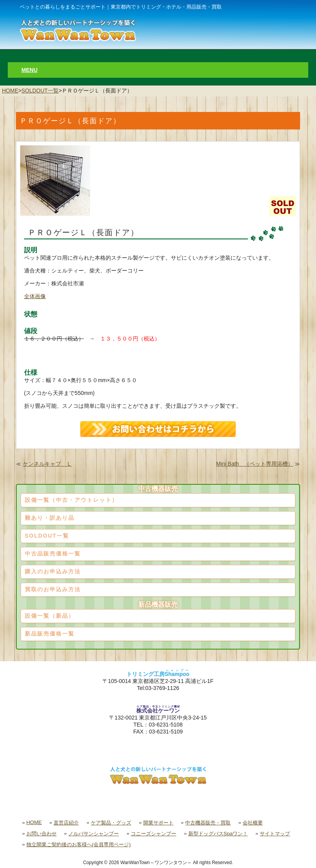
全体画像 (35, 296)
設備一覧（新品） (50, 616)
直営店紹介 (66, 823)
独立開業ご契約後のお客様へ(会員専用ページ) (79, 844)
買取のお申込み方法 (53, 589)
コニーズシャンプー (154, 834)
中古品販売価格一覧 (53, 554)
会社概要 (253, 823)
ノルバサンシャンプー (94, 834)
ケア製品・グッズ (111, 823)
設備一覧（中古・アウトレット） (71, 500)
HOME (10, 91)
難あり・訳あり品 (50, 518)
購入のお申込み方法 (53, 571)
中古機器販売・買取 (208, 823)
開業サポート (158, 823)
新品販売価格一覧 (50, 634)
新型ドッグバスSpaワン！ (218, 834)
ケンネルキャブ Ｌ (47, 464)
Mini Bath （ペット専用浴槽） (255, 464)
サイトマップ (275, 834)
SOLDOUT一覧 (40, 91)
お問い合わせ (42, 834)
